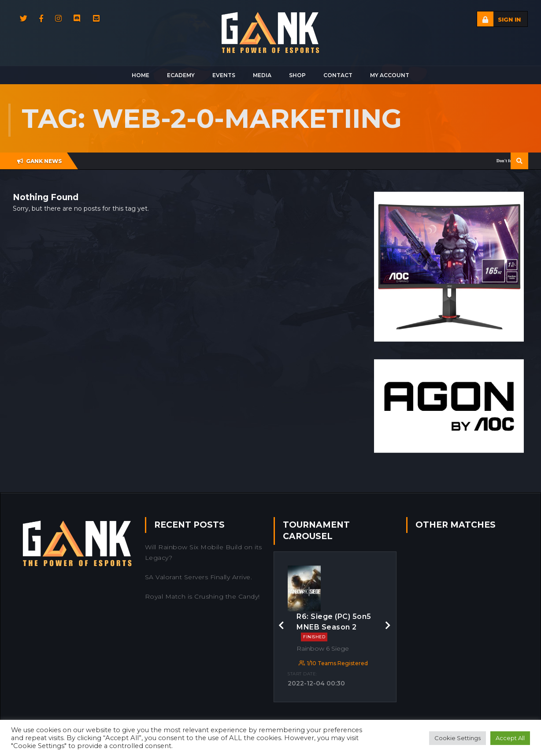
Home (141, 75)
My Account (390, 75)
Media (262, 75)
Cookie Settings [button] (458, 738)
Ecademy (181, 75)
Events (224, 75)
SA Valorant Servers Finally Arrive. (199, 577)
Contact (338, 75)
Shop (297, 75)
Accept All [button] (510, 738)
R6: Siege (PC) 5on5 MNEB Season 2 (334, 627)
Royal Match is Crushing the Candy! (202, 596)
